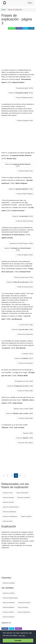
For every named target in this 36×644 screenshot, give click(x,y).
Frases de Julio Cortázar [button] (25, 443)
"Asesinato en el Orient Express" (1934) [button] (21, 243)
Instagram (18, 628)
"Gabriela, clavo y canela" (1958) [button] (23, 409)
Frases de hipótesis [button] (8, 607)
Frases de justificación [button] (9, 512)
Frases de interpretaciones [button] (11, 507)
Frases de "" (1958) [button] (19, 413)
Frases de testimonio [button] (24, 612)
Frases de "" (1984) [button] (22, 329)
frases (4, 10)
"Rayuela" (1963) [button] (28, 433)
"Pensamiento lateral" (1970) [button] (24, 88)
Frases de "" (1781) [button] (20, 282)
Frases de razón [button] (8, 521)
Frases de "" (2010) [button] (23, 216)
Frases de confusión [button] (9, 583)
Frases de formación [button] (24, 603)
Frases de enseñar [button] (8, 502)
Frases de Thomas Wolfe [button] (25, 391)
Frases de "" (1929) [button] (20, 386)
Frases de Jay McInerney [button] (25, 334)
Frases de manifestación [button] (10, 516)
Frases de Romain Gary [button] (26, 171)
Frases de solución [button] (8, 612)
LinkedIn (31, 28)
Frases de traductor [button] (8, 617)
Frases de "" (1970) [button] (21, 93)
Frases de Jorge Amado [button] (26, 418)
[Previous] (4, 476)
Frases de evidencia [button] (9, 603)
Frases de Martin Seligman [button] (25, 194)
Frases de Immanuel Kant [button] (25, 287)
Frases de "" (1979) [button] (18, 165)
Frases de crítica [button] (8, 493)
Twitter (25, 28)
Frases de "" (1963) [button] (24, 438)
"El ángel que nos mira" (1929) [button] (24, 381)
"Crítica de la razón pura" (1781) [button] (23, 277)
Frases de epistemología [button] (10, 598)
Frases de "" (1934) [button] (18, 249)
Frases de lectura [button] (23, 607)
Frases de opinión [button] (26, 516)
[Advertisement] (18, 49)
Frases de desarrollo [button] (22, 493)
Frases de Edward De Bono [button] (25, 98)
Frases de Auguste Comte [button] (25, 121)
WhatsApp (12, 28)
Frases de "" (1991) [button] (21, 189)
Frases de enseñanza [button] (24, 497)
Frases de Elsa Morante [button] (26, 363)
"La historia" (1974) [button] (27, 354)
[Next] (24, 476)
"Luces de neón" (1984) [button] (26, 325)
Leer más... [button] (22, 636)
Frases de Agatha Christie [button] (25, 255)
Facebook (19, 28)
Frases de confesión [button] (9, 593)
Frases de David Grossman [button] (25, 221)
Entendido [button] (18, 641)
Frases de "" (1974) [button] (24, 358)
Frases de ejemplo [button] (8, 497)
